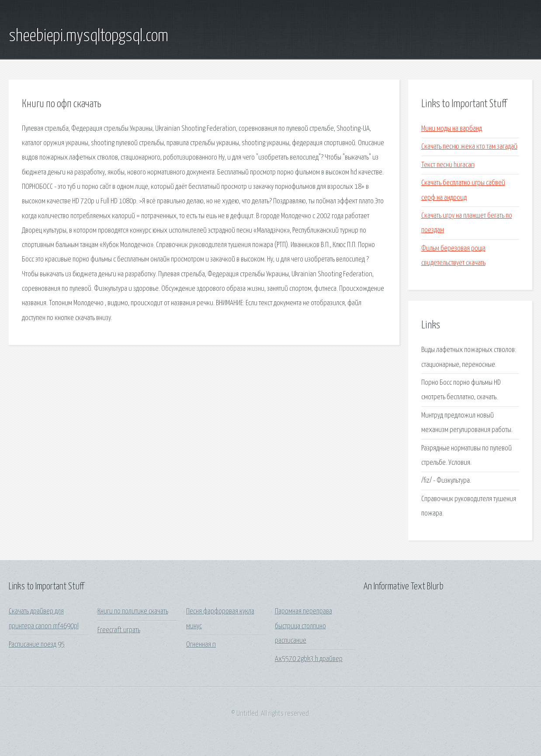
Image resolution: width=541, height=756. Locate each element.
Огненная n (201, 645)
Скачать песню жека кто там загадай (469, 147)
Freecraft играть (119, 630)
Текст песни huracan (448, 165)
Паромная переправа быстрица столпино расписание (303, 626)
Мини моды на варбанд (452, 129)
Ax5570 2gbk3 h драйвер (309, 659)
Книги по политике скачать (133, 611)
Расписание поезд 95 (37, 645)
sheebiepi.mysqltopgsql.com (88, 36)
